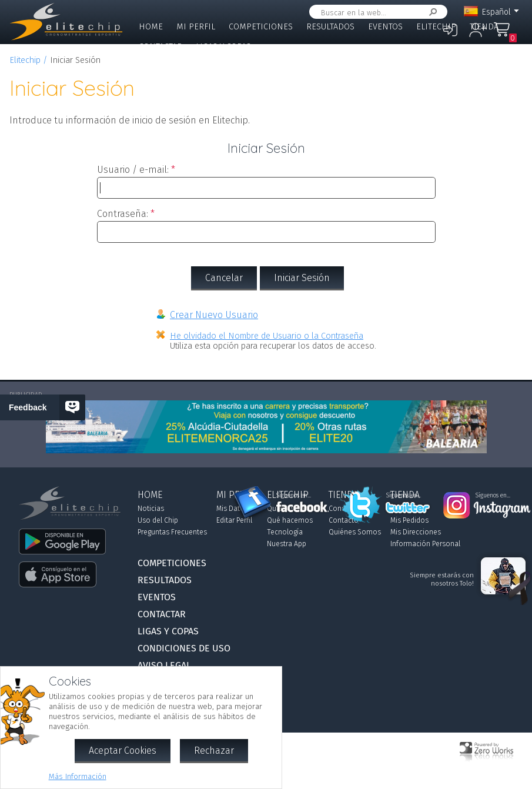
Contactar (160, 47)
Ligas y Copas (223, 47)
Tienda (484, 27)
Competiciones (261, 27)
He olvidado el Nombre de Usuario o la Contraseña (267, 336)
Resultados (330, 27)
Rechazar (214, 750)
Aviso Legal (164, 665)
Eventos (385, 27)
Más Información (78, 776)
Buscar (431, 12)
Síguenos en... (294, 496)
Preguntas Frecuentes (172, 532)
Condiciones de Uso (184, 648)
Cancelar (224, 278)
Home (151, 27)
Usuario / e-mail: (133, 170)
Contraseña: (123, 214)
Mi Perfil (196, 27)
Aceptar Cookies (123, 750)
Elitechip (436, 27)
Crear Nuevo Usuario (214, 315)
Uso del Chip (158, 520)
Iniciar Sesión (302, 278)
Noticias (151, 509)
